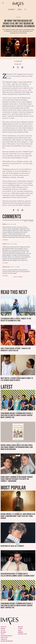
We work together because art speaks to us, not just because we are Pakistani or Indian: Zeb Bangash (18, 24)
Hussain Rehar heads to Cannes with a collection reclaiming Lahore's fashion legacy (18, 575)
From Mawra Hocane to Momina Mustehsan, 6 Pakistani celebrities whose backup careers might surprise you (17, 415)
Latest (26, 221)
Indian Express (23, 90)
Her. (26, 10)
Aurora (20, 630)
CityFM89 (20, 629)
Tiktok (2, 634)
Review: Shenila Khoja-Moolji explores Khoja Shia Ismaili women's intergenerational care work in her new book (17, 447)
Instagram (3, 632)
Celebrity (12, 9)
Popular (31, 221)
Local (20, 9)
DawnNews (21, 632)
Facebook (3, 629)
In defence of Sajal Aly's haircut (12, 546)
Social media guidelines (6, 636)
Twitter (3, 630)
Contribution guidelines (7, 641)
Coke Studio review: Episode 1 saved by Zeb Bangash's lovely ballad (16, 349)
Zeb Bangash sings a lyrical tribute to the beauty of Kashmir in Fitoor (16, 320)
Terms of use (4, 639)
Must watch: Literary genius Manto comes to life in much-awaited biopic (17, 379)
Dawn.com (20, 627)
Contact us (3, 627)
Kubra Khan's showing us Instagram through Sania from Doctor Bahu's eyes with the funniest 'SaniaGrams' (17, 479)
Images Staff (19, 61)
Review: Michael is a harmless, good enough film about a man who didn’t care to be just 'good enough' (18, 516)
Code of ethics (4, 638)
